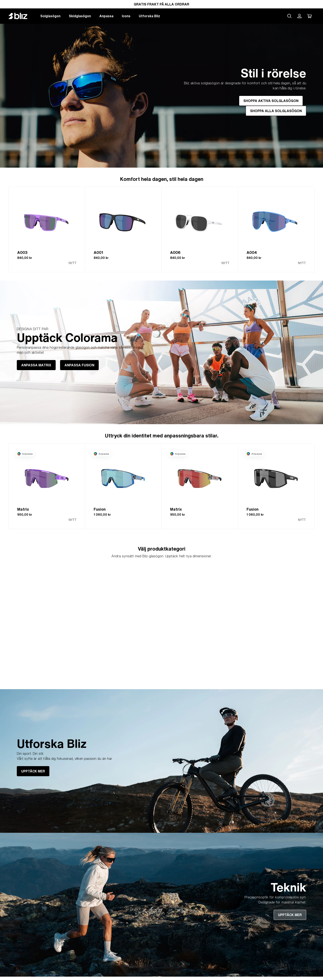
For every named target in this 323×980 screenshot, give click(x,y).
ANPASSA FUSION (79, 365)
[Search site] (289, 16)
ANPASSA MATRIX (36, 365)
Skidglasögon (80, 16)
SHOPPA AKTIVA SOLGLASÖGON (271, 101)
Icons (126, 16)
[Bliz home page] (21, 16)
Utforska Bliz (149, 16)
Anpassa (106, 16)
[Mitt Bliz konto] (299, 16)
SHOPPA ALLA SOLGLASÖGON (276, 111)
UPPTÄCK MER (33, 771)
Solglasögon (50, 16)
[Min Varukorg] (310, 16)
